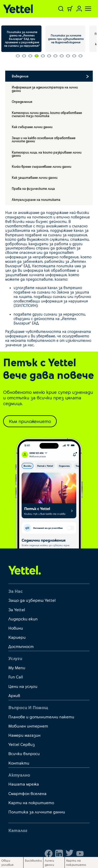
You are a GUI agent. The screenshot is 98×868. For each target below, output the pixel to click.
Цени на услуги (23, 686)
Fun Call (16, 677)
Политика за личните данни (37, 812)
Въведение (20, 76)
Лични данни (49, 862)
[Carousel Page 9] (68, 56)
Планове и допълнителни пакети (41, 717)
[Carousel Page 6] (49, 56)
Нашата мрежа (24, 784)
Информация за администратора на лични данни (45, 89)
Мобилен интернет (28, 726)
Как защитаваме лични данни (35, 177)
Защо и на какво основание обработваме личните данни (44, 139)
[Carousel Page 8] (62, 56)
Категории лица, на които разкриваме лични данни (47, 154)
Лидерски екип (23, 619)
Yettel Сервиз (22, 744)
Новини (16, 628)
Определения (22, 102)
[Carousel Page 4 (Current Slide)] (37, 56)
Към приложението (30, 421)
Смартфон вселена (27, 793)
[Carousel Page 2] (24, 56)
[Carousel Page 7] (55, 56)
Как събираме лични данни (32, 127)
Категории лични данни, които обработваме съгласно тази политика (47, 114)
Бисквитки (33, 860)
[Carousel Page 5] (43, 56)
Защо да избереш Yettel (32, 600)
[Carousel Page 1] (18, 56)
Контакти (19, 763)
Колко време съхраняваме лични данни (42, 166)
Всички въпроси (24, 753)
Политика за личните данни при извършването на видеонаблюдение (66, 39)
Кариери (17, 637)
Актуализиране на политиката (36, 200)
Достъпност (21, 646)
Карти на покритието (31, 802)
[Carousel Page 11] (80, 56)
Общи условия (7, 862)
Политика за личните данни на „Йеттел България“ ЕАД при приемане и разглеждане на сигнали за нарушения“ (22, 39)
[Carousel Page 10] (74, 56)
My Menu (17, 668)
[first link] (25, 570)
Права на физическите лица (33, 189)
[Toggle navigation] (85, 9)
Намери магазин (24, 735)
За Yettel (17, 610)
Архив (14, 695)
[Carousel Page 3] (30, 56)
